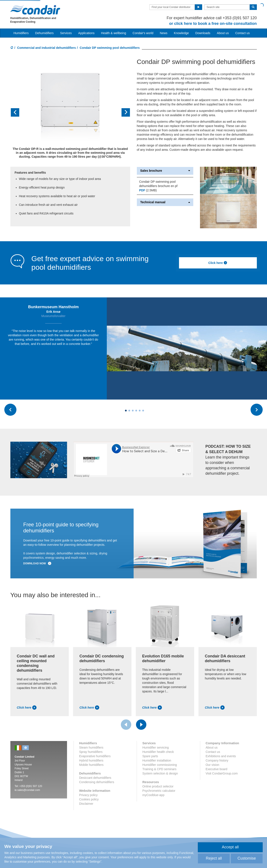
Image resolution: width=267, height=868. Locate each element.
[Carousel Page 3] (133, 411)
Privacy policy (88, 795)
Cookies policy (89, 799)
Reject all (214, 858)
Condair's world (143, 33)
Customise (247, 858)
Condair (35, 10)
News (164, 33)
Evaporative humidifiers (95, 756)
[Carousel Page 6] (143, 411)
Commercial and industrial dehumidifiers (46, 48)
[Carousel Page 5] (140, 411)
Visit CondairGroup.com (222, 773)
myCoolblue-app (153, 795)
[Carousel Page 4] (136, 411)
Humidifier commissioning (160, 765)
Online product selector (158, 786)
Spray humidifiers (91, 752)
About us (223, 33)
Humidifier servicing (155, 747)
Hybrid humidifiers (91, 760)
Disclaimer (86, 804)
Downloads (203, 33)
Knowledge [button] (181, 33)
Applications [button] (86, 33)
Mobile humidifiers (91, 765)
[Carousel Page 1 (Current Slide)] (126, 411)
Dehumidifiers (45, 33)
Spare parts (150, 756)
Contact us (242, 33)
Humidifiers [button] (21, 33)
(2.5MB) (148, 190)
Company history (217, 760)
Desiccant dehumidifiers (95, 778)
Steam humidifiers (91, 747)
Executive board (216, 769)
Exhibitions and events (221, 756)
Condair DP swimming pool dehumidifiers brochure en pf (158, 184)
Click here (218, 263)
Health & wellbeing (114, 33)
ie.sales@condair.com (27, 790)
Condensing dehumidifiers (97, 782)
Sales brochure (165, 171)
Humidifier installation (157, 760)
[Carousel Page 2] (129, 411)
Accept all (230, 847)
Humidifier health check (158, 752)
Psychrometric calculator (159, 791)
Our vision (212, 765)
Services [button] (66, 33)
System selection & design (160, 773)
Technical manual (165, 202)
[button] (19, 112)
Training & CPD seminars (159, 769)
